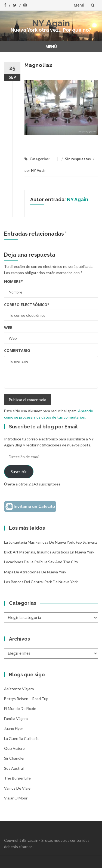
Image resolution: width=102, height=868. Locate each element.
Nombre (13, 281)
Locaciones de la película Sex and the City (41, 562)
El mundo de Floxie (20, 708)
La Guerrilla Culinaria (21, 738)
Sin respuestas (78, 159)
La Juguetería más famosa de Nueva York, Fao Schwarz (50, 542)
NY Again (51, 23)
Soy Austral (14, 768)
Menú (79, 5)
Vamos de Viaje (17, 788)
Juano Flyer (14, 728)
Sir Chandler (14, 758)
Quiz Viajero (14, 748)
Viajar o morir (16, 798)
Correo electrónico (27, 305)
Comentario (17, 350)
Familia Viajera (16, 719)
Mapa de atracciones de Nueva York (35, 572)
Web (8, 328)
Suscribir (19, 471)
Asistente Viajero (19, 689)
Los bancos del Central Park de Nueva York (41, 582)
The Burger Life (17, 778)
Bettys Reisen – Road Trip (26, 699)
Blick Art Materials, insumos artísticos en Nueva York (49, 552)
